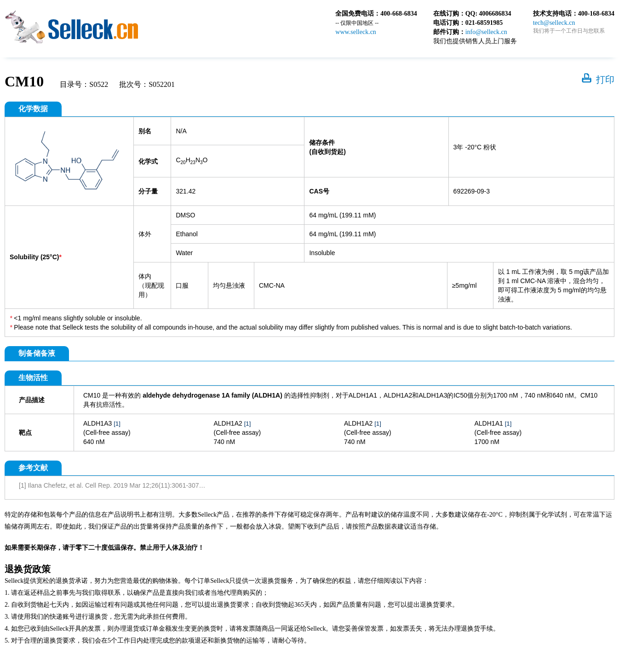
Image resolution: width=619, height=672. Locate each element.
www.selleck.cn (356, 32)
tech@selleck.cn (554, 23)
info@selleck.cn (486, 32)
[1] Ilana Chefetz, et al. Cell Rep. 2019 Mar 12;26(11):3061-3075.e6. (116, 485)
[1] (117, 424)
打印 (605, 80)
